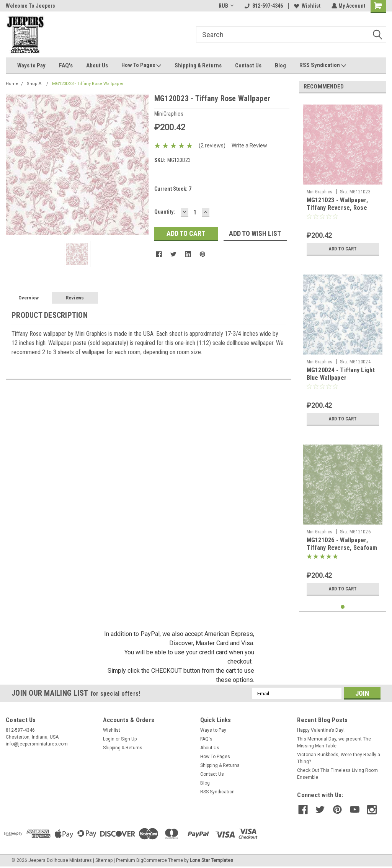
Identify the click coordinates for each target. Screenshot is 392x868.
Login (109, 739)
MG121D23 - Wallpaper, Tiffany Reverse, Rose (337, 204)
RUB (225, 6)
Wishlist (306, 6)
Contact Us (248, 65)
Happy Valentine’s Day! (321, 730)
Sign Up (129, 739)
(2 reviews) (212, 145)
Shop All (35, 84)
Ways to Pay (31, 65)
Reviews (75, 298)
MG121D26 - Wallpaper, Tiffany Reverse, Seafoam (342, 544)
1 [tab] (343, 607)
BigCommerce (152, 860)
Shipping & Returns (198, 65)
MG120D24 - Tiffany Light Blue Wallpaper (341, 374)
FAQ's (66, 65)
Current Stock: (173, 189)
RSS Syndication (323, 65)
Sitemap (104, 860)
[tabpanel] (343, 179)
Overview (29, 298)
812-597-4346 (263, 6)
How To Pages (141, 65)
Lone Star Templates (212, 860)
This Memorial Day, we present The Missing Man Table (334, 742)
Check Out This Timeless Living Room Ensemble (337, 774)
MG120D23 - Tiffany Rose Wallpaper (88, 84)
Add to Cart (343, 249)
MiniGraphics (320, 192)
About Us (97, 65)
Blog (280, 65)
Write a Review (249, 145)
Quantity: (165, 212)
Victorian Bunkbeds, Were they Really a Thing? (339, 758)
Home (12, 84)
